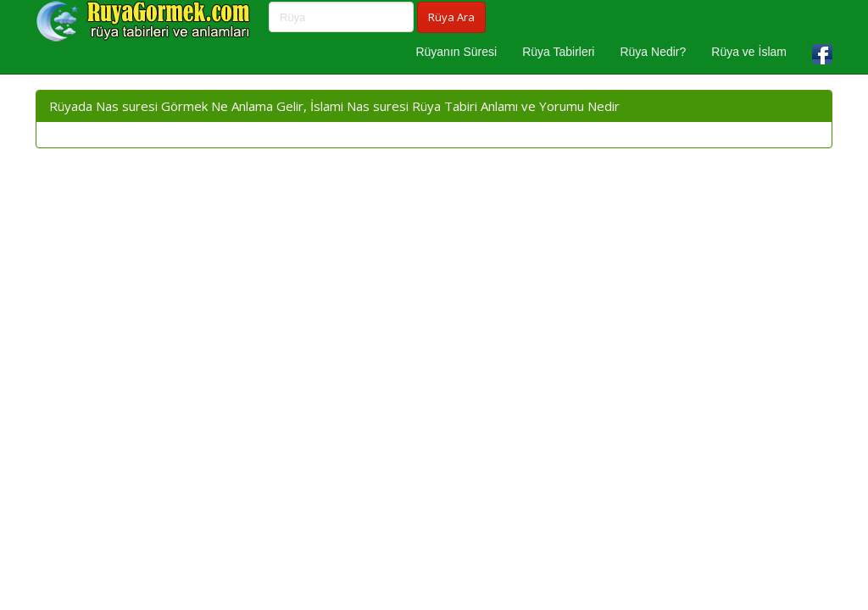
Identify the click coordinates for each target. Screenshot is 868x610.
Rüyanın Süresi (456, 52)
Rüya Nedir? (653, 52)
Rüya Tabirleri (558, 52)
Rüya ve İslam (749, 52)
